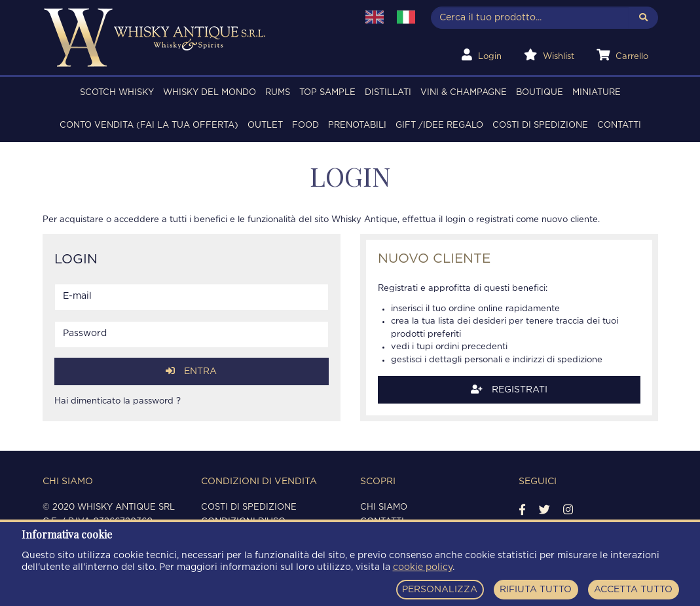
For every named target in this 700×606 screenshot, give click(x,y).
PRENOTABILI (357, 125)
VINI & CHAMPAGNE (464, 93)
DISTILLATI (388, 93)
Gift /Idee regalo (439, 125)
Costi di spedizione (540, 125)
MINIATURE (597, 93)
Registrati (509, 389)
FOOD (305, 125)
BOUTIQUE (540, 93)
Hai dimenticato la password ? (118, 401)
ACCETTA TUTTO (633, 590)
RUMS (278, 93)
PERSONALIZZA (440, 590)
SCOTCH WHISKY (117, 93)
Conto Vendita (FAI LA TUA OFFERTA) (149, 125)
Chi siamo (384, 507)
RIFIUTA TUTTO (536, 590)
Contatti (619, 125)
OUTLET (265, 125)
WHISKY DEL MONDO (210, 93)
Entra (191, 371)
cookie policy (423, 567)
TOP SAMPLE (327, 93)
